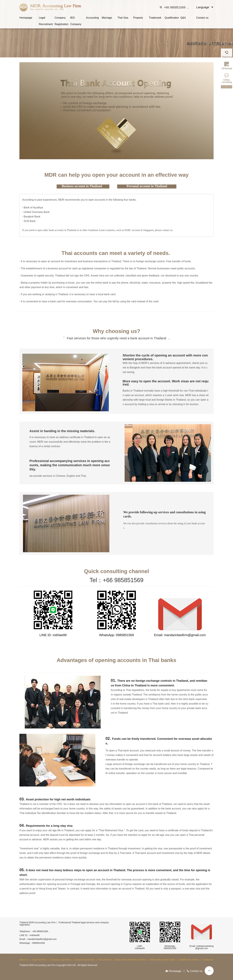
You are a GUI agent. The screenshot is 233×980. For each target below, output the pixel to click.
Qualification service (189, 960)
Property (138, 18)
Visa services (105, 960)
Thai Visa (123, 18)
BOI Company (76, 19)
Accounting (92, 18)
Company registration (61, 960)
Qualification (172, 18)
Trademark (155, 18)
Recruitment (46, 24)
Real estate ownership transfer (130, 960)
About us (24, 960)
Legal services (39, 960)
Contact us (202, 18)
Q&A (183, 18)
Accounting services (85, 960)
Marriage (107, 18)
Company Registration (61, 19)
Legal (42, 18)
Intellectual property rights (162, 960)
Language (203, 7)
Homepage (26, 18)
